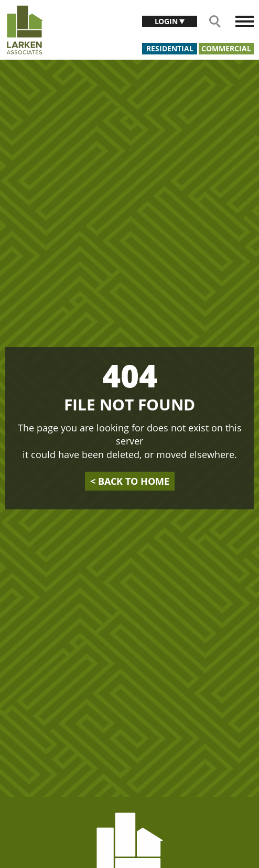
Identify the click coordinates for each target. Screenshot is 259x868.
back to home (130, 481)
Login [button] (167, 21)
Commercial (226, 48)
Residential (170, 48)
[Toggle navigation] (245, 21)
